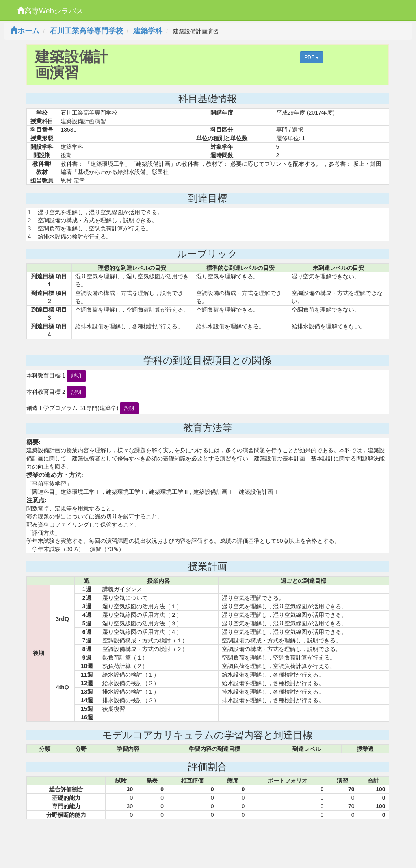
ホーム (25, 31)
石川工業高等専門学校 (87, 31)
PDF (311, 57)
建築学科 (148, 31)
